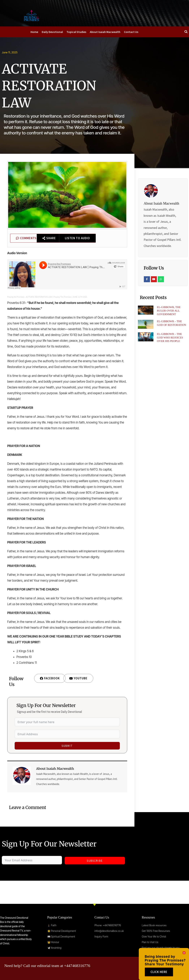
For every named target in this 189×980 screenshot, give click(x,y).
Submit (67, 746)
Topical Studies (76, 32)
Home (34, 32)
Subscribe (95, 861)
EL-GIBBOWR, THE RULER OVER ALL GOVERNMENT (169, 311)
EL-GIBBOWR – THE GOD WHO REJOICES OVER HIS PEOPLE (170, 337)
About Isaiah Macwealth (105, 32)
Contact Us (131, 32)
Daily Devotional (52, 32)
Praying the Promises (16, 297)
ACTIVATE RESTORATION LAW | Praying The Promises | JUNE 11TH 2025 (56, 297)
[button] (184, 961)
